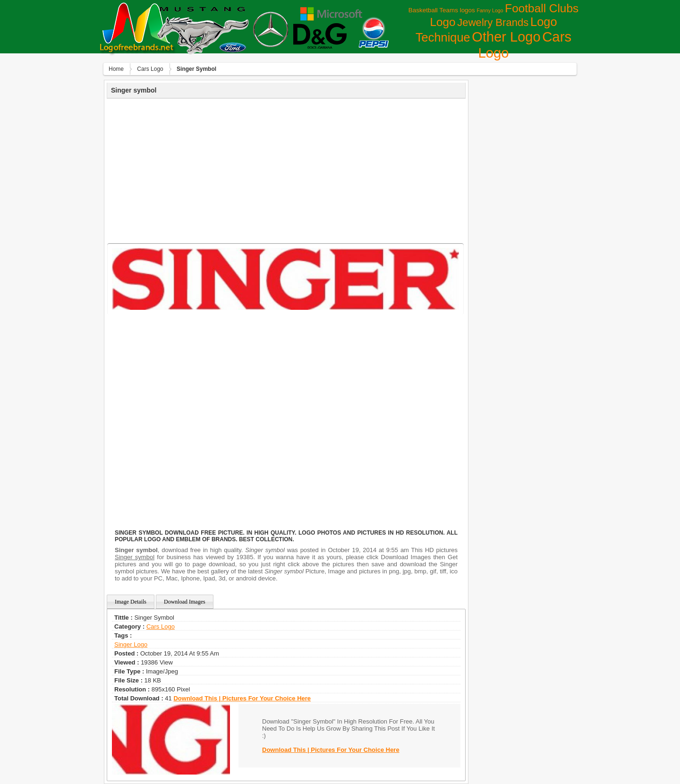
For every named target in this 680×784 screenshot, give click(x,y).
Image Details (131, 602)
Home (116, 69)
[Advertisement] (286, 170)
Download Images (185, 602)
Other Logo (506, 37)
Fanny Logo (490, 10)
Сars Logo (150, 69)
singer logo (131, 644)
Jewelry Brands (493, 22)
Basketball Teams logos (442, 10)
